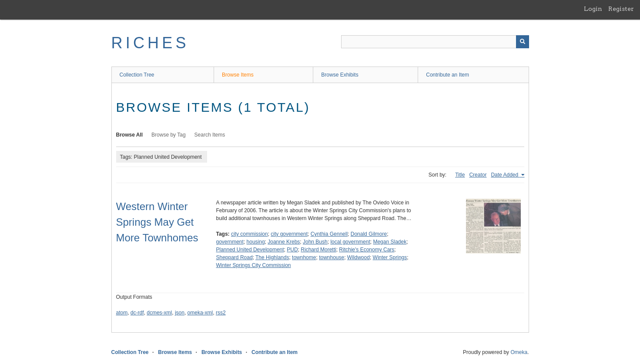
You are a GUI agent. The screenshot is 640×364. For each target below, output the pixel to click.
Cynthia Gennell (329, 234)
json (180, 313)
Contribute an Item (447, 75)
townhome (304, 257)
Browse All (130, 135)
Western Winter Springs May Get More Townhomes (157, 222)
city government (289, 234)
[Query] (435, 42)
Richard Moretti (318, 250)
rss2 (221, 313)
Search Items (210, 135)
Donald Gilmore (369, 234)
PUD (292, 250)
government (230, 242)
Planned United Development (250, 250)
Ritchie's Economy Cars (367, 250)
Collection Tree (137, 75)
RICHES (150, 43)
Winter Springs (390, 257)
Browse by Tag (169, 135)
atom (122, 313)
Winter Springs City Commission (254, 265)
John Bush (315, 242)
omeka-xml (200, 313)
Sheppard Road (235, 257)
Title (460, 175)
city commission (250, 234)
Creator (478, 175)
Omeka (519, 352)
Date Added (505, 175)
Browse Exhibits (340, 75)
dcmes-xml (159, 313)
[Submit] (523, 42)
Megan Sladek (390, 242)
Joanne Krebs (284, 242)
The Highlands (272, 257)
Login (593, 9)
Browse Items (238, 75)
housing (256, 242)
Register (621, 9)
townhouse (332, 257)
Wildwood (359, 257)
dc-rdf (137, 313)
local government (350, 242)
